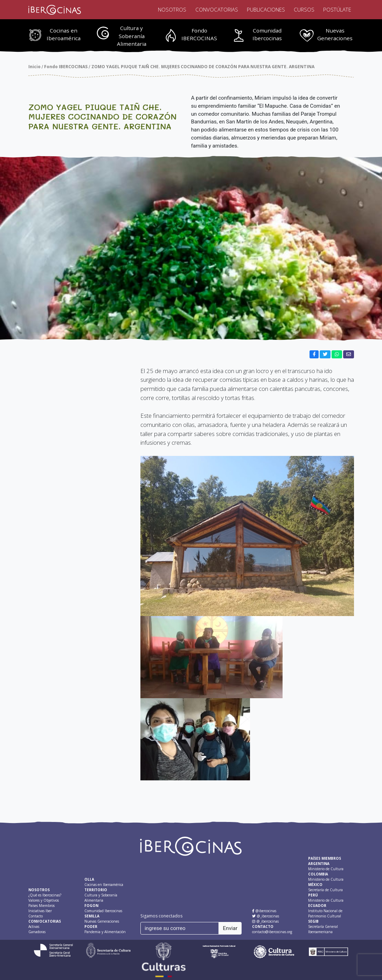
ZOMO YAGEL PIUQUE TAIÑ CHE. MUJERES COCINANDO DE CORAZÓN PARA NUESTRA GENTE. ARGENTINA (203, 67)
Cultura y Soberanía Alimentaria (132, 36)
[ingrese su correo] (180, 928)
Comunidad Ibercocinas (267, 34)
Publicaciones (266, 9)
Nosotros (172, 9)
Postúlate (337, 9)
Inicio (34, 67)
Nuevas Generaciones (335, 34)
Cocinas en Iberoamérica (64, 34)
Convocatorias (217, 9)
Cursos (304, 9)
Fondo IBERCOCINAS (199, 34)
